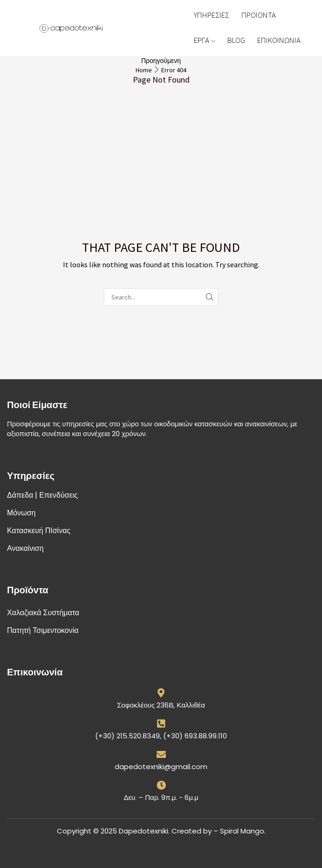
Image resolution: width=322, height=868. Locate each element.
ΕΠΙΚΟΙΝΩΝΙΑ (279, 40)
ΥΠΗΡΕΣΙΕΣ (212, 15)
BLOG (236, 40)
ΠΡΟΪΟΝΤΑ (259, 15)
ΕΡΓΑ (205, 40)
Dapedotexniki (144, 831)
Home (144, 70)
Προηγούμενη (161, 61)
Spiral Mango (242, 831)
